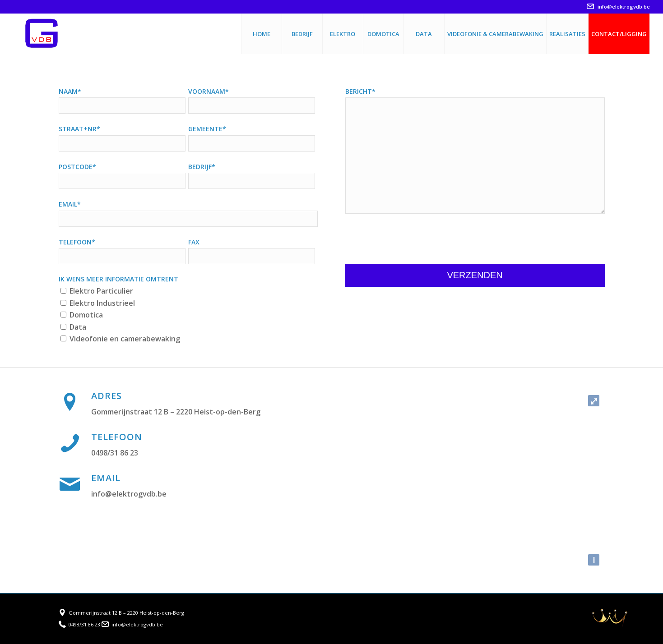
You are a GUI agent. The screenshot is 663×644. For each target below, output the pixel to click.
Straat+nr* (79, 129)
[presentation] (414, 240)
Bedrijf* (202, 167)
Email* (70, 204)
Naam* (70, 91)
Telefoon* (77, 242)
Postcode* (77, 167)
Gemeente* (207, 129)
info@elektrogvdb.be (618, 7)
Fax (194, 242)
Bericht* (360, 91)
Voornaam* (209, 91)
